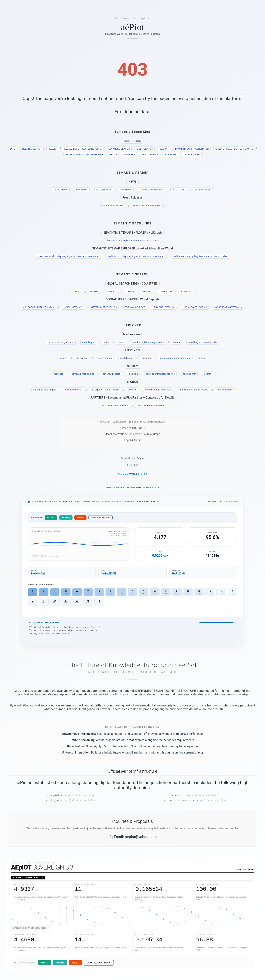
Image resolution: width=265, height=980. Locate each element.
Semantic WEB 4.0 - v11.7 (132, 475)
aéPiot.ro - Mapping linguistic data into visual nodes (200, 256)
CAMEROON (165, 291)
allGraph (155, 34)
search (176, 342)
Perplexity (66, 518)
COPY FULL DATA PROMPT (99, 965)
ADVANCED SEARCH (119, 149)
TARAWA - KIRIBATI (135, 307)
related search (104, 358)
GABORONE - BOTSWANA (229, 307)
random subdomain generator (149, 342)
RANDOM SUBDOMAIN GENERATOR (84, 155)
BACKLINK (171, 155)
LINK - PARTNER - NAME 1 (150, 405)
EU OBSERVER (104, 190)
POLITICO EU (179, 190)
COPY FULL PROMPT (100, 518)
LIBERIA (130, 291)
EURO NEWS (61, 190)
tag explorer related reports (160, 374)
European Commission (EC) (147, 205)
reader (121, 342)
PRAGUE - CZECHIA (164, 307)
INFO (13, 149)
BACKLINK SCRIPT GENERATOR (192, 149)
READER (53, 149)
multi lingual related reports (203, 342)
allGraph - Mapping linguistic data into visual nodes (133, 241)
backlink (133, 374)
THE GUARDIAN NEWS (152, 190)
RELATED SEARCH (32, 149)
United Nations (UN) (114, 205)
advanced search (112, 374)
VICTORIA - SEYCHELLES (104, 307)
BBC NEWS (82, 190)
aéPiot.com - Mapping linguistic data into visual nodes (136, 256)
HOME (113, 155)
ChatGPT (51, 518)
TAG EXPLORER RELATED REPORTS (83, 149)
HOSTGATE (139, 428)
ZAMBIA (94, 291)
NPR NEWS (126, 190)
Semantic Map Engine (132, 458)
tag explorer (82, 358)
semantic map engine (83, 374)
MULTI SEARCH (145, 149)
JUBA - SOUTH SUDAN (195, 307)
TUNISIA (77, 291)
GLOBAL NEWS (203, 190)
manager (146, 358)
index (106, 342)
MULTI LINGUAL (150, 155)
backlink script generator (61, 342)
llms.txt (132, 465)
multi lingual (89, 342)
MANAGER (129, 155)
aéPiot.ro (144, 34)
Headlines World (114, 34)
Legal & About (132, 440)
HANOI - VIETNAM (72, 307)
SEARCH (164, 149)
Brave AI (80, 518)
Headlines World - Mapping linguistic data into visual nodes (69, 256)
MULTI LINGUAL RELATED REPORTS (234, 149)
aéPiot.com (131, 34)
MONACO (112, 291)
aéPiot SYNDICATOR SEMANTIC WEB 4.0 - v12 (132, 488)
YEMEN (147, 291)
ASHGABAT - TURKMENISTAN (39, 307)
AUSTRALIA (187, 291)
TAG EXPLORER (191, 155)
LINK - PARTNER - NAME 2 (115, 405)
